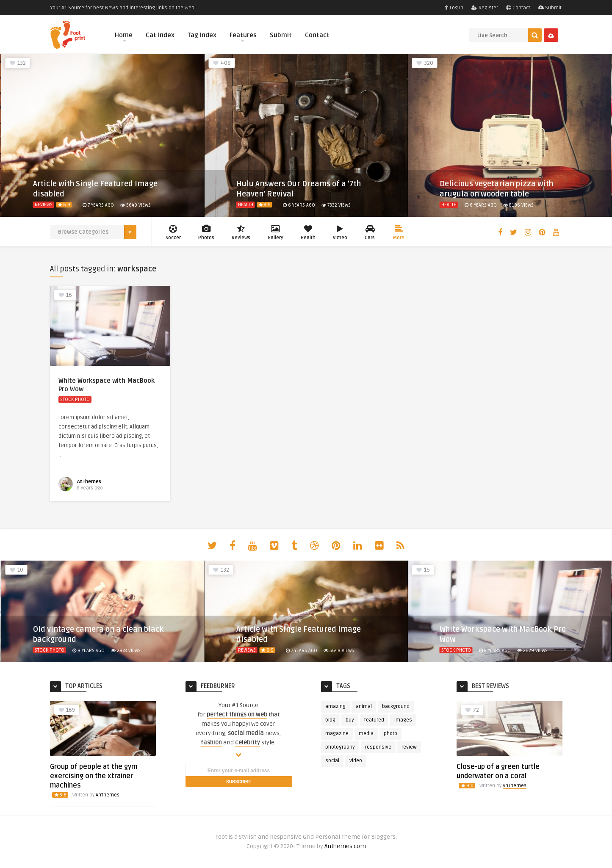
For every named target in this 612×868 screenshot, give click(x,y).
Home (124, 37)
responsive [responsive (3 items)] (378, 747)
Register (485, 8)
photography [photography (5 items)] (340, 747)
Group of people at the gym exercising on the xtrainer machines (94, 776)
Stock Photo (75, 399)
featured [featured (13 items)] (374, 720)
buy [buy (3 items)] (350, 720)
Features (243, 37)
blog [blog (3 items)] (330, 720)
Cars (370, 233)
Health (246, 205)
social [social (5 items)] (332, 761)
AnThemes (89, 482)
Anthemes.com (345, 846)
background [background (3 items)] (396, 706)
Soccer (173, 233)
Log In (454, 8)
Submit (550, 8)
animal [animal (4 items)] (364, 706)
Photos (206, 233)
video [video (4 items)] (356, 761)
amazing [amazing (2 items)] (335, 706)
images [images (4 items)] (403, 720)
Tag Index (202, 35)
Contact (518, 8)
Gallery (276, 233)
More (399, 233)
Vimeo (340, 233)
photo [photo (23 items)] (390, 734)
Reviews (44, 205)
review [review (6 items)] (409, 747)
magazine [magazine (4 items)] (337, 734)
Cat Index (160, 35)
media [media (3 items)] (366, 734)
